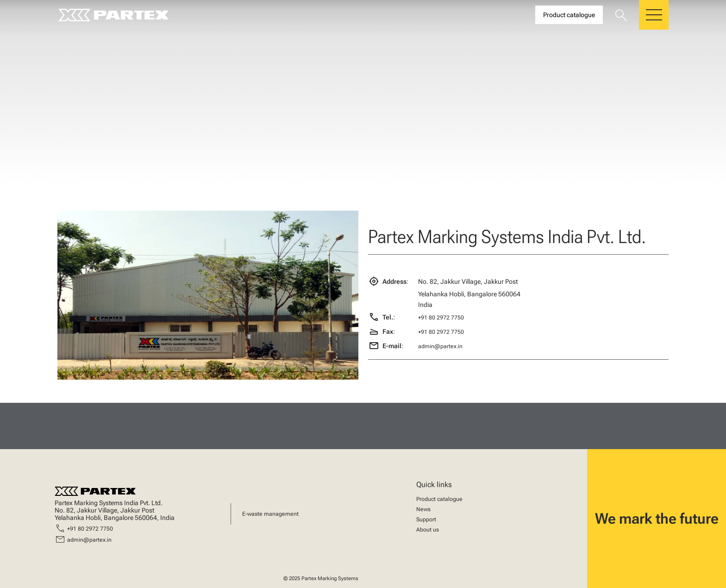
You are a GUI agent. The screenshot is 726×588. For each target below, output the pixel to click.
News (423, 509)
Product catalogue (439, 499)
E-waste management (270, 514)
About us (428, 530)
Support (426, 519)
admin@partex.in (440, 346)
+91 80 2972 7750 (441, 318)
